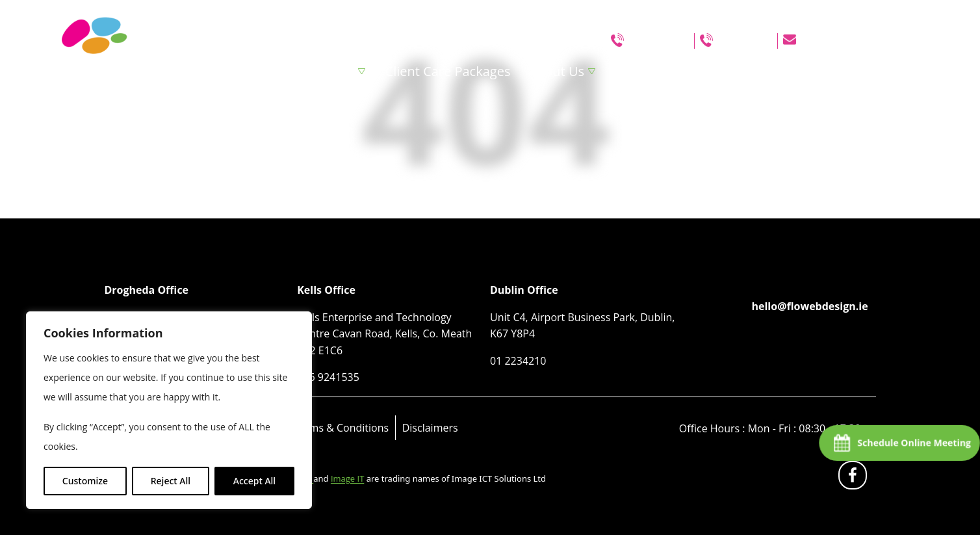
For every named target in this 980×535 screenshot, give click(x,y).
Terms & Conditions (341, 428)
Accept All (254, 481)
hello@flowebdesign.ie (853, 41)
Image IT (347, 478)
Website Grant (833, 71)
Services (329, 71)
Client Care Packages (448, 71)
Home (269, 71)
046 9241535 (658, 41)
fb (855, 478)
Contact (918, 71)
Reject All (171, 481)
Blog (699, 71)
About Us (556, 71)
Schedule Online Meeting (914, 443)
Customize (85, 481)
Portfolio (641, 71)
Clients (751, 71)
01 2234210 (744, 41)
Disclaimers (430, 428)
